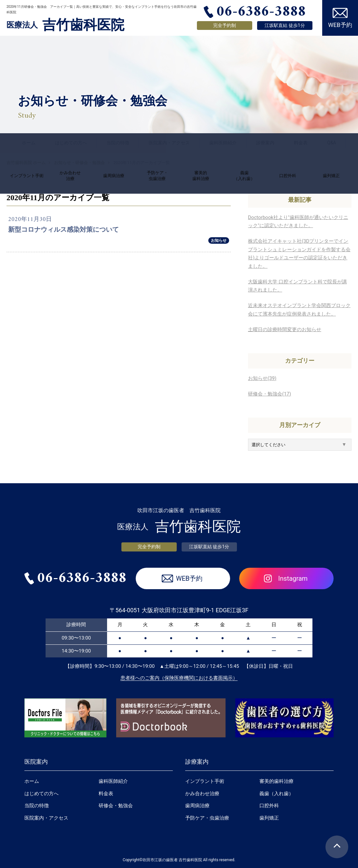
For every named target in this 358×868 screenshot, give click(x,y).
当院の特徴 (118, 143)
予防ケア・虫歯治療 (207, 818)
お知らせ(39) (262, 378)
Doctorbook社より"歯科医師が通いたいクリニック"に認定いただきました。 (298, 222)
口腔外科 (269, 806)
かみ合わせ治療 (202, 794)
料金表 (301, 143)
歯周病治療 (197, 806)
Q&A (331, 143)
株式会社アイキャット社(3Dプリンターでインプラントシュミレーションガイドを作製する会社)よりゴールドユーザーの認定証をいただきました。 (299, 254)
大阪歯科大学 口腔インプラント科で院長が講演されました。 (297, 286)
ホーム (29, 143)
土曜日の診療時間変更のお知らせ (285, 330)
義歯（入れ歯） (276, 794)
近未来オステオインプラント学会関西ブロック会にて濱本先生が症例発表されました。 (299, 310)
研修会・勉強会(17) (269, 394)
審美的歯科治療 (276, 781)
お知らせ (219, 240)
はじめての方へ (71, 143)
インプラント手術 (205, 781)
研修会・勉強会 (116, 806)
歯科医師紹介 (223, 143)
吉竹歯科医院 (65, 25)
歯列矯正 (269, 818)
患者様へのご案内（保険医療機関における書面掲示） (179, 678)
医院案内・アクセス (169, 143)
